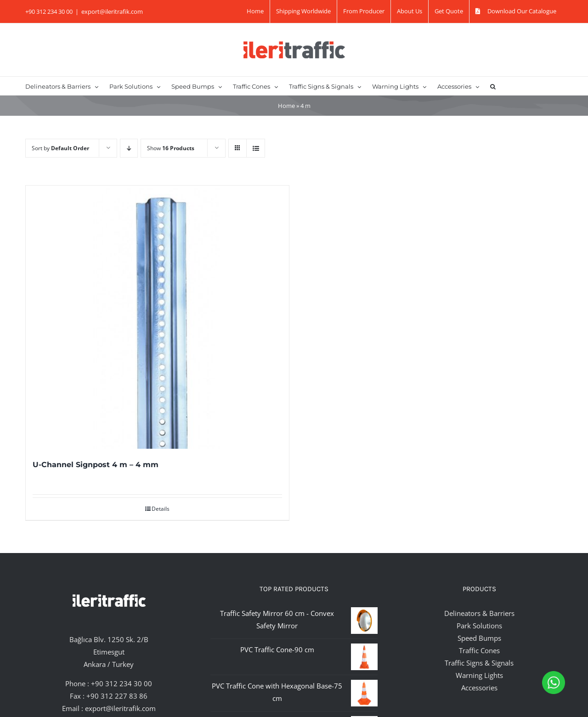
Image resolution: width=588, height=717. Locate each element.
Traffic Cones (479, 650)
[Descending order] (129, 148)
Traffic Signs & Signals (479, 663)
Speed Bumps (479, 638)
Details (161, 509)
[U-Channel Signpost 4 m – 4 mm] (157, 317)
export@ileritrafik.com (112, 11)
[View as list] (256, 148)
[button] (493, 86)
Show (171, 148)
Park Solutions (479, 626)
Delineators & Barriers (479, 613)
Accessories (479, 688)
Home (286, 106)
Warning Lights (479, 675)
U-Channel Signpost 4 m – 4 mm (96, 465)
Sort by (60, 148)
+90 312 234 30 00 (122, 683)
